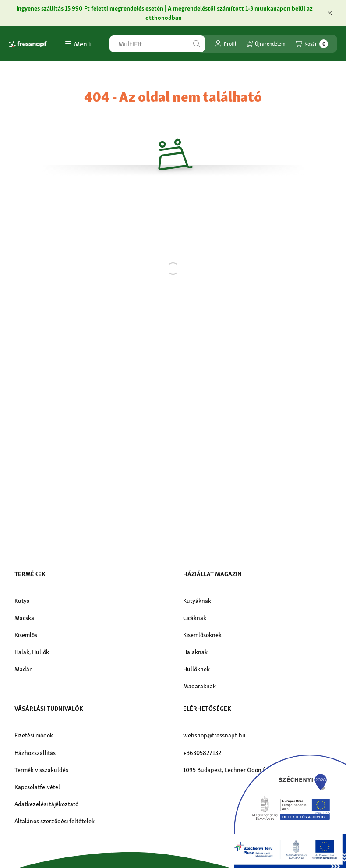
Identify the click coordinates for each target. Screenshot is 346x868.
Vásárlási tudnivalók (49, 709)
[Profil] (225, 44)
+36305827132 (202, 753)
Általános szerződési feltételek (55, 821)
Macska (24, 618)
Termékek (30, 574)
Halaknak (195, 652)
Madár (23, 669)
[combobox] (157, 44)
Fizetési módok (34, 735)
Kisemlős (26, 635)
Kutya (22, 601)
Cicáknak (195, 618)
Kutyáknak (197, 601)
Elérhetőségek (207, 709)
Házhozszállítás (35, 753)
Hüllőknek (196, 669)
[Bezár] (330, 13)
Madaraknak (199, 686)
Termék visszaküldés (41, 770)
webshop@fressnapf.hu (214, 735)
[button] (78, 44)
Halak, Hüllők (32, 652)
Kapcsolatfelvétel (37, 787)
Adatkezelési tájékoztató (46, 804)
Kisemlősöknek (202, 635)
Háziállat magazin (212, 574)
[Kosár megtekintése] (312, 44)
